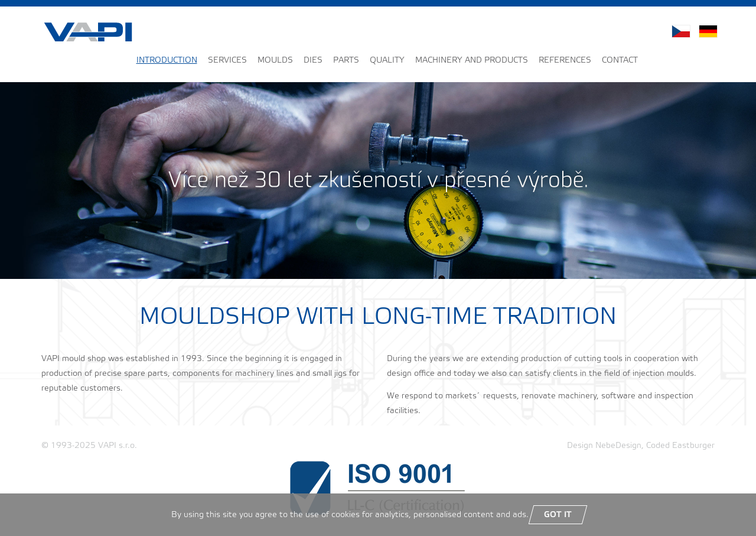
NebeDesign (618, 446)
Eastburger (693, 446)
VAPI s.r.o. (118, 446)
